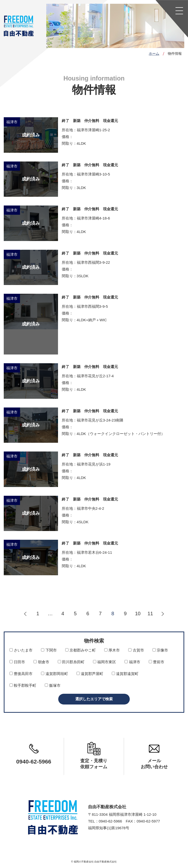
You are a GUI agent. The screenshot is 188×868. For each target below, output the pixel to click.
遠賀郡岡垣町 (54, 674)
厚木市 (112, 650)
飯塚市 (52, 685)
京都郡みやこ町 (80, 650)
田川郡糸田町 (71, 662)
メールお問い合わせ (154, 764)
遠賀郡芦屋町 (90, 674)
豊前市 (156, 662)
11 (150, 613)
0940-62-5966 (34, 762)
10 (138, 613)
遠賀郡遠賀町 (125, 674)
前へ (25, 614)
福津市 (132, 662)
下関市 (49, 650)
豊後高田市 (21, 674)
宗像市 (160, 650)
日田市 (17, 662)
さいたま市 (21, 650)
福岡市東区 (104, 662)
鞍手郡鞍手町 (23, 685)
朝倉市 (41, 662)
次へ (163, 614)
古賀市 (136, 650)
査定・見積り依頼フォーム (94, 764)
